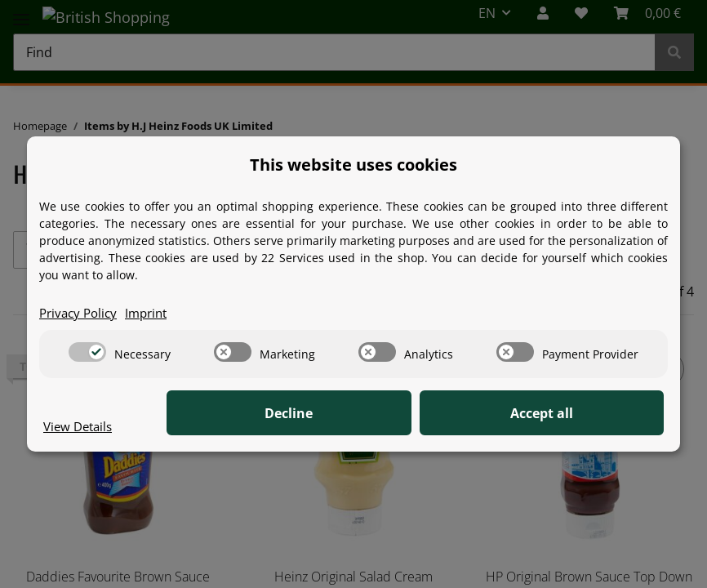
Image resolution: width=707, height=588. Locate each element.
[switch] (87, 353)
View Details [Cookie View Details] (80, 426)
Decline (411, 414)
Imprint (153, 313)
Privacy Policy (81, 313)
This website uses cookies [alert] (353, 164)
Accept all (582, 414)
